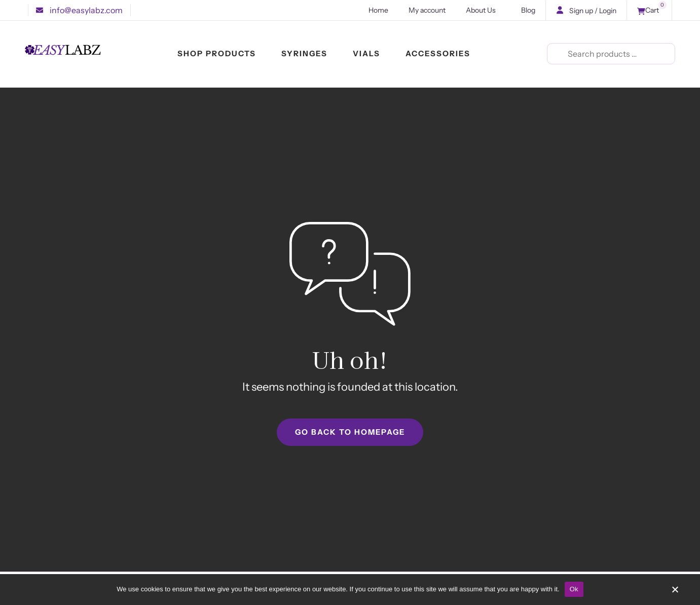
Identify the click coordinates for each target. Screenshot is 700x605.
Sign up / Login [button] (593, 11)
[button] (79, 10)
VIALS (366, 54)
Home (378, 10)
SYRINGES (304, 54)
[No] (675, 593)
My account (427, 10)
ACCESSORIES (438, 54)
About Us (483, 10)
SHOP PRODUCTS (217, 54)
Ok (574, 589)
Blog (528, 10)
